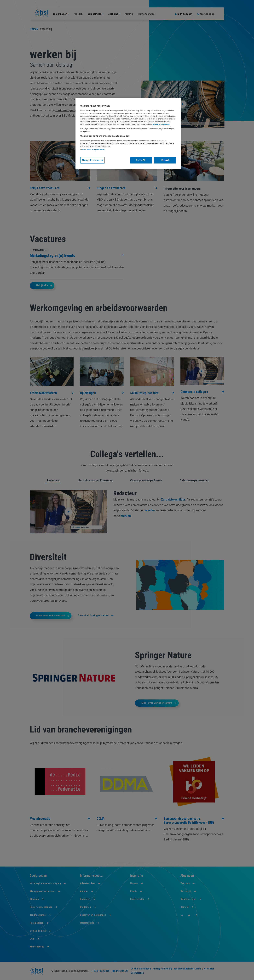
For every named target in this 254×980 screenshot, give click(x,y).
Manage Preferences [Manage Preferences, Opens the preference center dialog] (92, 160)
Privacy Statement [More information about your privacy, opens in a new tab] (161, 124)
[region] (128, 134)
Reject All (141, 160)
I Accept (165, 160)
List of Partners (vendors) (92, 150)
